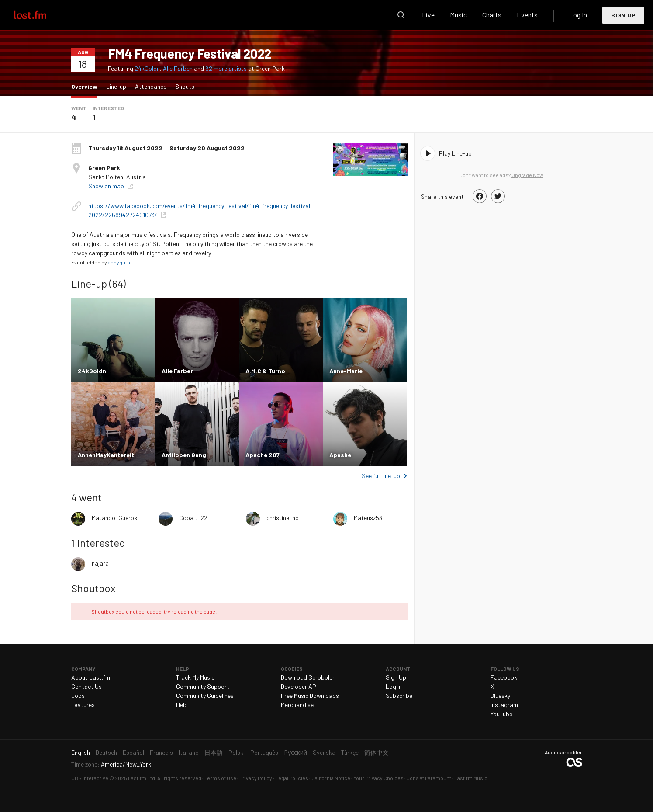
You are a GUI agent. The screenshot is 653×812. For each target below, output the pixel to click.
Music (458, 15)
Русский (295, 752)
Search (401, 15)
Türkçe (350, 752)
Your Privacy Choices (378, 778)
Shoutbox (93, 588)
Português (264, 752)
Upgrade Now (527, 175)
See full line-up (381, 476)
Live (428, 15)
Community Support (203, 686)
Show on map (107, 186)
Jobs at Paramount (429, 778)
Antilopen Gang (184, 455)
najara (100, 563)
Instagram (504, 705)
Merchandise (297, 705)
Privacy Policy (256, 778)
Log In (578, 15)
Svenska (324, 752)
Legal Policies (292, 778)
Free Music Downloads (310, 696)
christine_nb (283, 518)
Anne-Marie (346, 371)
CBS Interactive (90, 778)
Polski (237, 752)
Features (83, 705)
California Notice (331, 778)
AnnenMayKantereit (106, 455)
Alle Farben (178, 68)
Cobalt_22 (193, 518)
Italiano (189, 752)
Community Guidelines (205, 696)
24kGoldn (147, 68)
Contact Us (86, 686)
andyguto (119, 262)
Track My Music (195, 677)
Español (133, 752)
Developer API (299, 686)
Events (527, 15)
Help (182, 705)
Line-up (116, 86)
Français (161, 752)
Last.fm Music (471, 778)
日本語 (214, 752)
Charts (492, 15)
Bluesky (500, 696)
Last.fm (40, 15)
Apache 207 (263, 455)
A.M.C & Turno (265, 371)
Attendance (151, 86)
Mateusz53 (368, 518)
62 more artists (227, 68)
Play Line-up (455, 153)
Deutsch (106, 752)
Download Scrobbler (308, 677)
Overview (86, 86)
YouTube (501, 714)
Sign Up (623, 15)
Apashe (340, 455)
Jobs (78, 696)
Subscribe (399, 696)
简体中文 (377, 752)
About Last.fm (91, 677)
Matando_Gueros (114, 518)
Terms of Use (220, 778)
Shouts (185, 86)
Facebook (504, 677)
